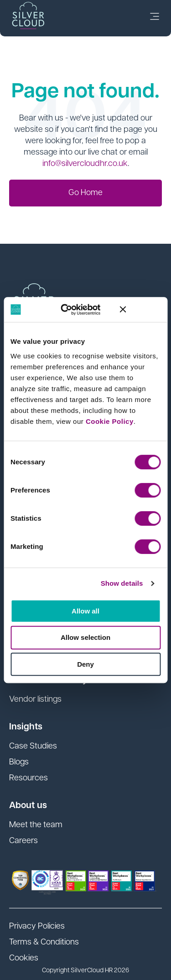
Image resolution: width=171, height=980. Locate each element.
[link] (155, 18)
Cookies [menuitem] (24, 958)
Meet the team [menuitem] (36, 825)
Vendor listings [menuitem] (35, 700)
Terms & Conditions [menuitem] (44, 942)
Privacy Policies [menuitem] (37, 927)
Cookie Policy (110, 421)
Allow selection (85, 637)
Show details (122, 583)
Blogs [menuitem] (19, 762)
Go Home (85, 193)
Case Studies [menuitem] (33, 746)
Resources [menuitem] (28, 778)
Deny (85, 664)
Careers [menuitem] (23, 841)
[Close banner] (140, 309)
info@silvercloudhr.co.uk (85, 164)
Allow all (85, 611)
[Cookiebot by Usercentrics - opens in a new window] (72, 310)
